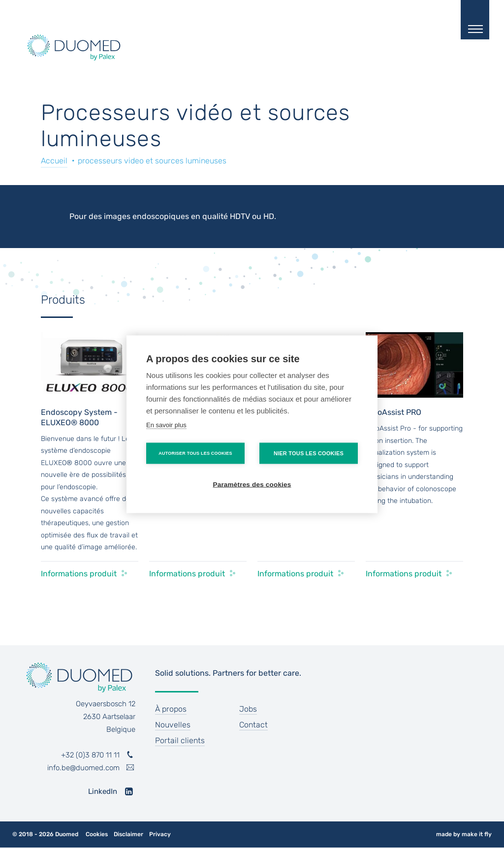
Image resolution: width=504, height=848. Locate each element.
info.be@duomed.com (83, 768)
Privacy (160, 834)
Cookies (97, 834)
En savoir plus (166, 424)
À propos (171, 709)
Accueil (54, 161)
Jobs (248, 709)
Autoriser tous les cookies (195, 453)
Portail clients (180, 740)
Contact (253, 725)
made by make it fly (464, 834)
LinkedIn (103, 791)
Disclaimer (128, 834)
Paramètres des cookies (252, 484)
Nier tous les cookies (309, 453)
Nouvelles (173, 725)
